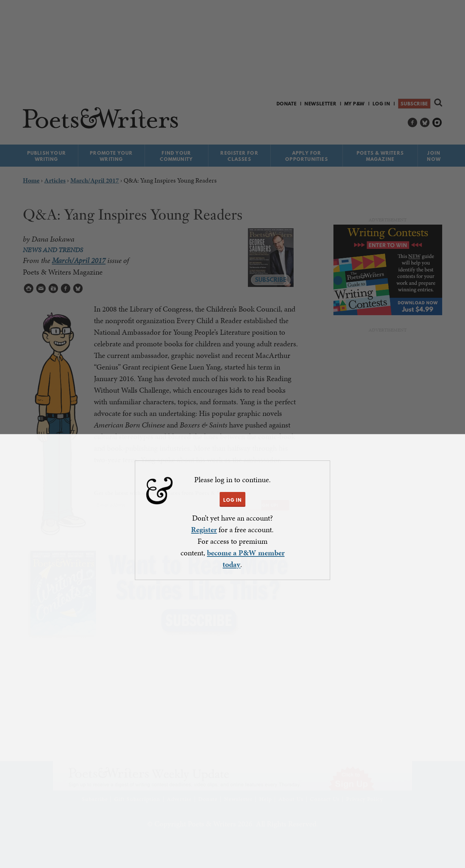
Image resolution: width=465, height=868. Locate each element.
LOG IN (232, 500)
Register (204, 530)
